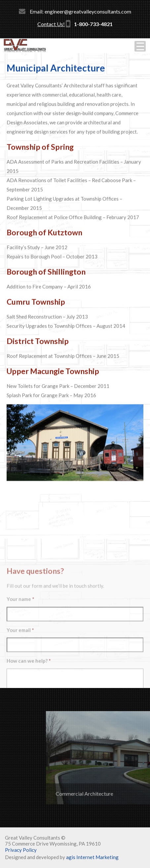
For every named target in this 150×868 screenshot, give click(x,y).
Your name (20, 663)
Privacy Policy (21, 850)
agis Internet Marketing (92, 857)
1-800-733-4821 (93, 24)
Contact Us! (51, 24)
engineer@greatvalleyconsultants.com (88, 11)
